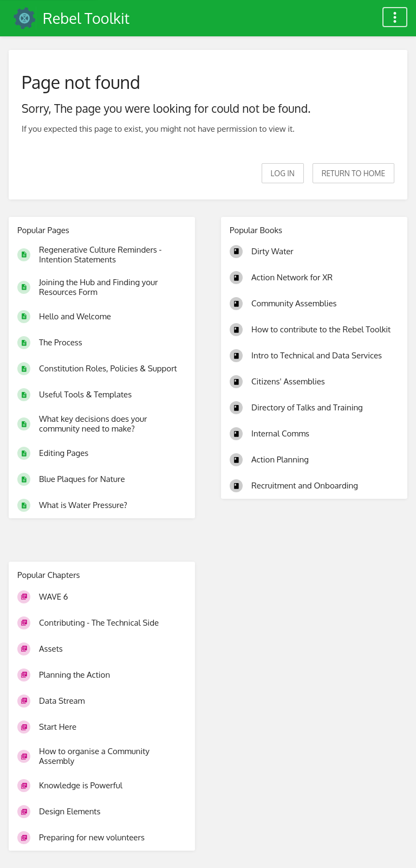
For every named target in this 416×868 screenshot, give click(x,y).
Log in (283, 173)
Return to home (353, 173)
